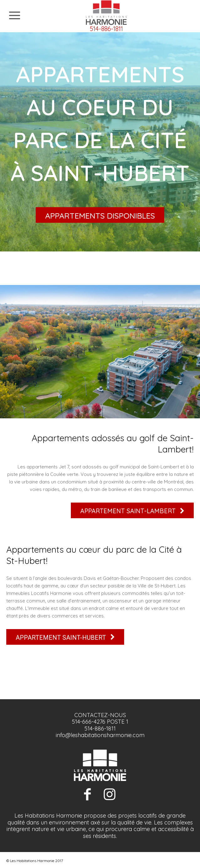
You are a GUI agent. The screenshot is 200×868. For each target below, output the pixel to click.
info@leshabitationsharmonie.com (100, 735)
